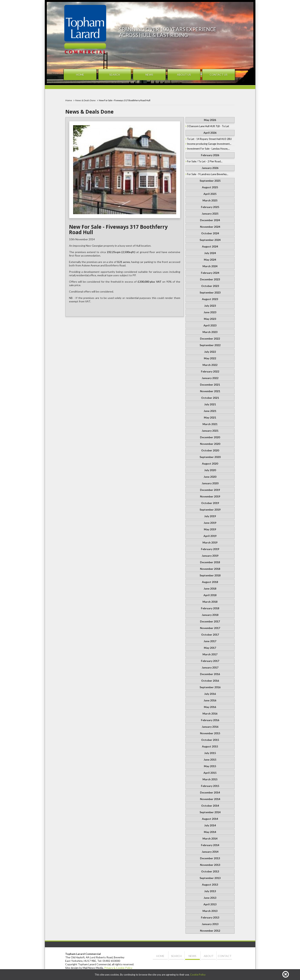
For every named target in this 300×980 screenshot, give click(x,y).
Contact (225, 956)
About (209, 956)
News (149, 75)
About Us (184, 75)
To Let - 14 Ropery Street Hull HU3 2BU (209, 139)
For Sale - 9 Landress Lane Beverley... (208, 174)
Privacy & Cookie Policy (118, 968)
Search (115, 75)
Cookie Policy (198, 975)
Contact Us (219, 75)
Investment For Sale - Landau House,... (208, 149)
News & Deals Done (85, 100)
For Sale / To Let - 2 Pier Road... (205, 161)
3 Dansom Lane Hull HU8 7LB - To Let (208, 126)
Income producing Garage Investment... (209, 144)
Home (80, 75)
